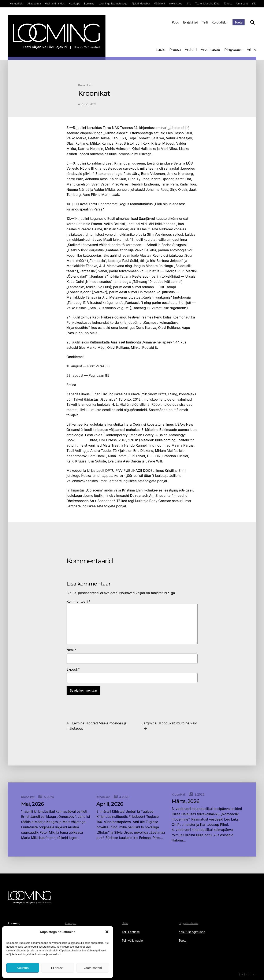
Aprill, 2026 (110, 804)
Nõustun (23, 968)
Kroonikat (85, 85)
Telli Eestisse (131, 932)
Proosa (175, 50)
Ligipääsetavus (188, 923)
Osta (125, 923)
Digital (248, 974)
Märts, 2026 (185, 801)
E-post (73, 669)
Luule (161, 50)
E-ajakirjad (191, 22)
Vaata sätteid (93, 968)
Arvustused (211, 50)
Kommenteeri (79, 601)
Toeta (239, 22)
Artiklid (191, 50)
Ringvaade (233, 50)
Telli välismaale (132, 941)
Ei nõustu (58, 968)
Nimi (71, 650)
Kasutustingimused (192, 932)
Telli (205, 22)
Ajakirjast (71, 923)
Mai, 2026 (33, 804)
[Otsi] (252, 22)
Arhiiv (251, 50)
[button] (107, 932)
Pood (175, 22)
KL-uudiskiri (220, 22)
